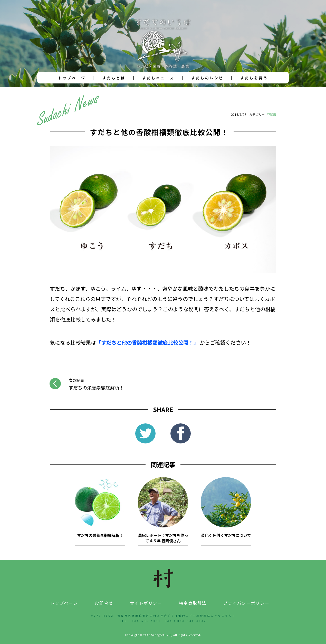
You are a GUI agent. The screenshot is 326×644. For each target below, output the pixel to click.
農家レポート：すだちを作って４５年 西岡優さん (163, 538)
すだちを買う (254, 78)
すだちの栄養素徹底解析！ (100, 535)
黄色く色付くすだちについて (226, 535)
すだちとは (114, 78)
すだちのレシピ (207, 78)
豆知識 (272, 114)
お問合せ (104, 603)
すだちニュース (158, 78)
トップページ (72, 78)
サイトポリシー (146, 603)
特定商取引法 (193, 603)
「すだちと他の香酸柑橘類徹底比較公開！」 (147, 342)
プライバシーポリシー (246, 603)
